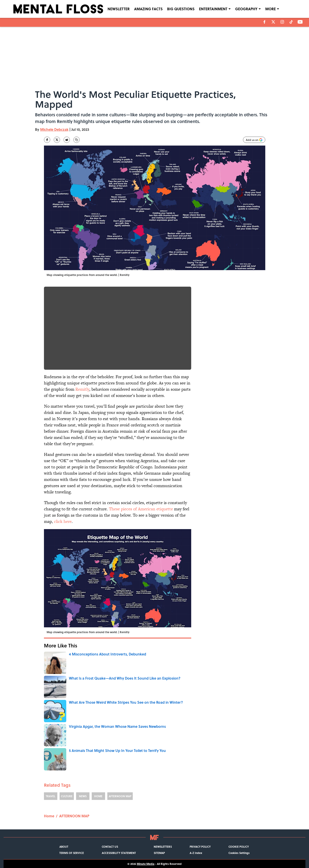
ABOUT (64, 847)
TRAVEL (51, 796)
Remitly (82, 389)
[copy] (77, 140)
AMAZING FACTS (148, 9)
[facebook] (264, 22)
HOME (98, 796)
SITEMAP (159, 853)
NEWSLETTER (119, 9)
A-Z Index (196, 853)
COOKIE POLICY (239, 847)
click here (63, 521)
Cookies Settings (239, 853)
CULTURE (67, 796)
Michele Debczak (54, 129)
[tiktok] (291, 22)
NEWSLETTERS (163, 847)
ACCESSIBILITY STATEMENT (119, 853)
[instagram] (282, 22)
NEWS (83, 796)
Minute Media (146, 864)
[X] (273, 22)
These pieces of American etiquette (141, 509)
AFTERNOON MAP (120, 796)
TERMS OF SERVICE (72, 853)
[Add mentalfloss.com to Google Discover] (254, 140)
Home (49, 816)
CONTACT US (110, 847)
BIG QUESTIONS (181, 9)
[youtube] (300, 22)
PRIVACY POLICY (200, 847)
